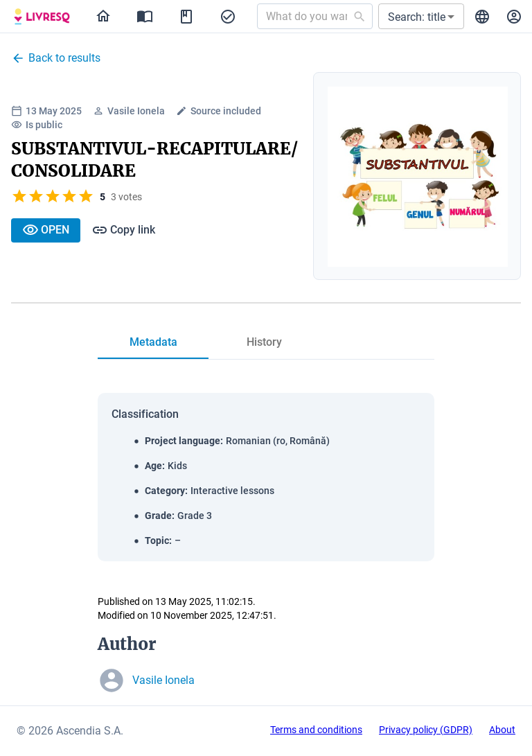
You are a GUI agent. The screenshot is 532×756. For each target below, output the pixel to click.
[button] (421, 16)
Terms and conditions (316, 730)
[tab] (153, 342)
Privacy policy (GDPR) (426, 730)
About (502, 730)
